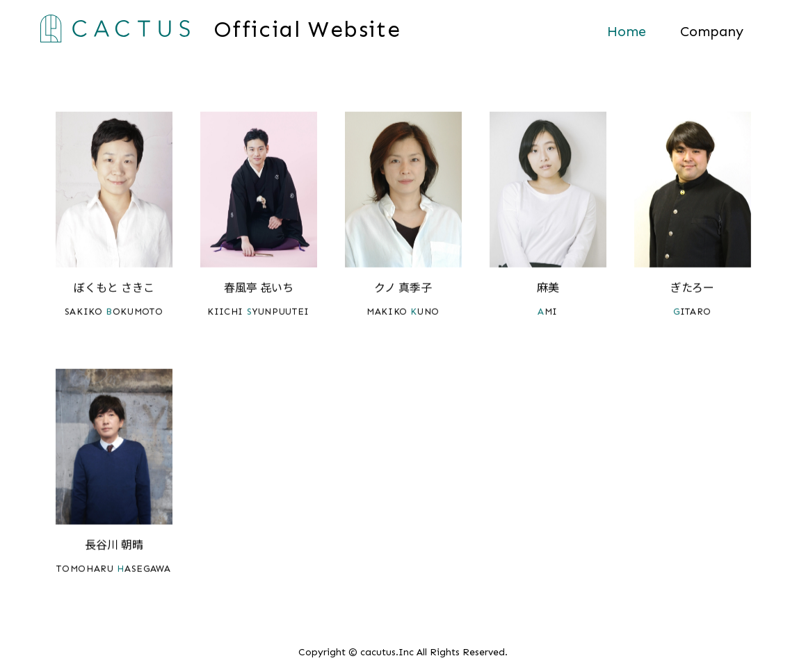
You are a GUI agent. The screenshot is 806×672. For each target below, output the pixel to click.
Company (712, 31)
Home (627, 31)
